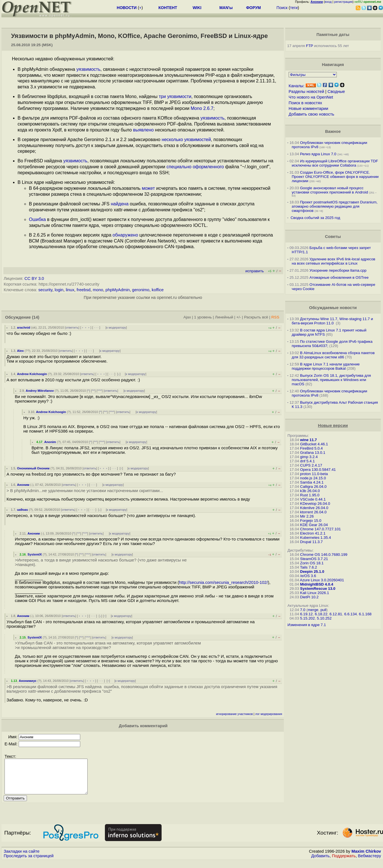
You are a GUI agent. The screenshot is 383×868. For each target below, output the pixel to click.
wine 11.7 (309, 440)
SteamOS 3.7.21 (314, 559)
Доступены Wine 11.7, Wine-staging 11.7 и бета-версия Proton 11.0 (332, 321)
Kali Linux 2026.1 (315, 593)
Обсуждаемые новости (333, 308)
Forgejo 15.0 (311, 521)
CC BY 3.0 (34, 278)
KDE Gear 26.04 (314, 525)
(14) (36, 317)
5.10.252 (324, 618)
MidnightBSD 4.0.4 (317, 584)
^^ (93, 391)
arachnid (24, 327)
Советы (333, 237)
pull (323, 610)
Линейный (224, 317)
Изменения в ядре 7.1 (307, 625)
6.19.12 (306, 614)
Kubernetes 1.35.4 (316, 538)
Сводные (336, 92)
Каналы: (297, 86)
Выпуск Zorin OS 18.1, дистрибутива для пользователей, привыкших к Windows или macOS (331, 380)
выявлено (143, 130)
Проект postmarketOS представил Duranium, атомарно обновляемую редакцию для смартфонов (335, 206)
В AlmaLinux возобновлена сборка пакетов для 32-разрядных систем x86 (333, 355)
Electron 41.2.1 (313, 533)
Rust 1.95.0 (310, 495)
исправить (255, 271)
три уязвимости (175, 96)
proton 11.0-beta (314, 474)
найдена (120, 204)
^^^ (100, 391)
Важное (333, 131)
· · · (96, 327)
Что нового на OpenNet (311, 97)
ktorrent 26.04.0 (313, 512)
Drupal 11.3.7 (312, 542)
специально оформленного (195, 167)
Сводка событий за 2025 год (315, 218)
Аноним (23, 485)
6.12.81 (336, 614)
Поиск (282, 8)
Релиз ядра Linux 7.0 (318, 154)
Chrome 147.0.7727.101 (321, 529)
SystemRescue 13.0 (318, 589)
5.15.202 (308, 618)
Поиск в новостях (305, 103)
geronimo (141, 290)
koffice (158, 290)
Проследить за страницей (29, 863)
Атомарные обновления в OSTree (339, 277)
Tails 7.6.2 (308, 567)
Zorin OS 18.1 (312, 563)
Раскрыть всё (256, 317)
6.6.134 (350, 614)
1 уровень (203, 317)
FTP (309, 46)
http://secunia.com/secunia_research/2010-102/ (223, 582)
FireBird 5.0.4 (312, 448)
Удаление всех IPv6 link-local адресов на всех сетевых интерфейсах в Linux (334, 261)
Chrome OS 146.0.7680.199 (324, 555)
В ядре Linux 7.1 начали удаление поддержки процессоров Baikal (326, 366)
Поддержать (344, 863)
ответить (72, 327)
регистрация (343, 2)
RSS (275, 317)
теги (294, 8)
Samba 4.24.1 (312, 482)
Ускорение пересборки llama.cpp (338, 270)
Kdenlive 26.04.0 (314, 508)
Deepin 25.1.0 (312, 572)
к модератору (116, 327)
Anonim (50, 442)
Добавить (320, 863)
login (59, 290)
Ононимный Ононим (33, 468)
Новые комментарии (308, 109)
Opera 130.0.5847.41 (318, 470)
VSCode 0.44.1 (313, 499)
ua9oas (23, 510)
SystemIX (35, 554)
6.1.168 (365, 614)
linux (70, 290)
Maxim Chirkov (366, 858)
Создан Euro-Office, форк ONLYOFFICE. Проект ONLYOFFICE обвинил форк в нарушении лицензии (335, 177)
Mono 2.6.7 (202, 108)
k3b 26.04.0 (310, 491)
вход (328, 2)
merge (313, 610)
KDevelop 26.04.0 (315, 504)
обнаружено (125, 235)
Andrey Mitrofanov (40, 391)
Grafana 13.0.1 (313, 453)
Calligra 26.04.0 (313, 487)
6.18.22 (321, 614)
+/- (239, 317)
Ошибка (37, 219)
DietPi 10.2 (309, 597)
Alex (20, 351)
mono (98, 290)
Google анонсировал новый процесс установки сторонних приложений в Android (330, 190)
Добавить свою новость (311, 114)
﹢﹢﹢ (86, 327)
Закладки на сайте (22, 858)
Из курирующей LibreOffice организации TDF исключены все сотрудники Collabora (335, 163)
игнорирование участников (234, 714)
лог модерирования (269, 714)
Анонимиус (28, 681)
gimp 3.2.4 (309, 457)
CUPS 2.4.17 (311, 465)
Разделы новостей (306, 92)
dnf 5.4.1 (308, 461)
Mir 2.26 (307, 516)
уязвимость (88, 69)
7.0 (303, 610)
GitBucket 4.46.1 (314, 444)
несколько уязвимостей (186, 140)
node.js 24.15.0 (313, 478)
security (45, 290)
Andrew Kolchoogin (32, 374)
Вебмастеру (370, 863)
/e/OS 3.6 (308, 576)
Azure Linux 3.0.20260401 (322, 580)
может (148, 188)
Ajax (187, 317)
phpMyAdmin (118, 290)
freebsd (83, 290)
